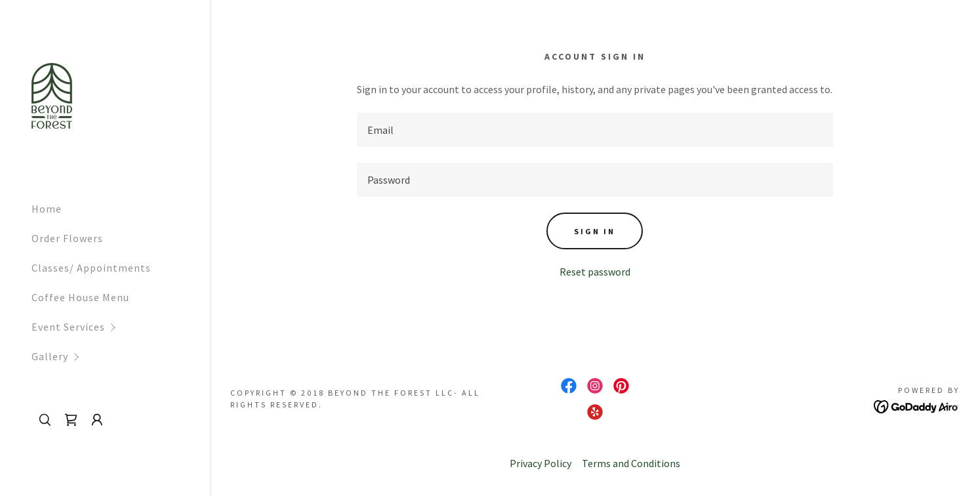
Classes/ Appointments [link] (91, 268)
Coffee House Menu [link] (80, 297)
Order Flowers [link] (67, 238)
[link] (52, 94)
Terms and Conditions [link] (631, 463)
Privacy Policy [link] (541, 463)
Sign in (595, 231)
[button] (121, 327)
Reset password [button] (595, 272)
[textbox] (595, 130)
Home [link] (47, 209)
